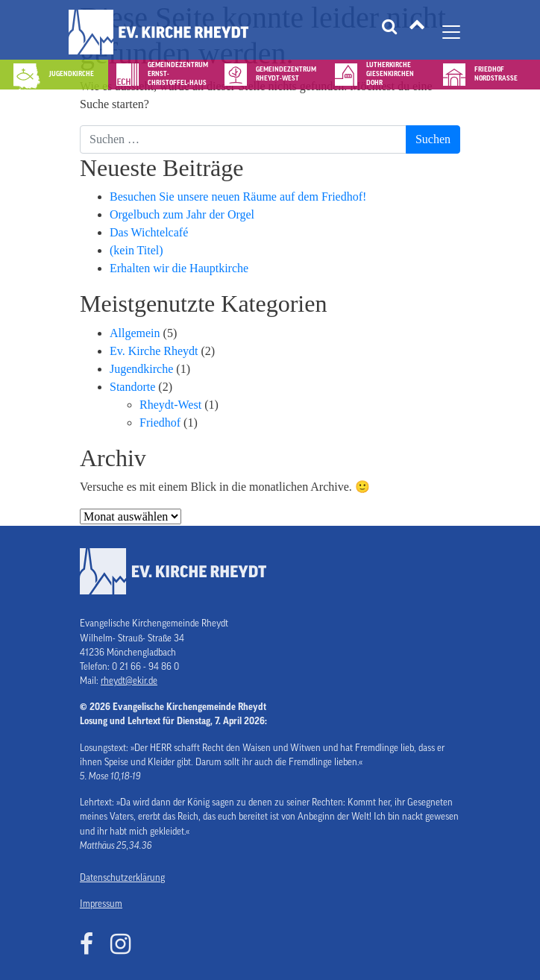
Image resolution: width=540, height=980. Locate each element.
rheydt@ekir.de (129, 681)
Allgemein (135, 333)
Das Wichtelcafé (149, 232)
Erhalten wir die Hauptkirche (179, 268)
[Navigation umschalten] (451, 32)
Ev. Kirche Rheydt (154, 351)
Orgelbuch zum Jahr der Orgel (182, 214)
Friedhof (160, 423)
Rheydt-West (170, 405)
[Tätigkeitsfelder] (417, 32)
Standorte (132, 387)
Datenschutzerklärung (122, 878)
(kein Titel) (136, 250)
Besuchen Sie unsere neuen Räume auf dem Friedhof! (238, 197)
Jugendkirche (141, 369)
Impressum (101, 904)
